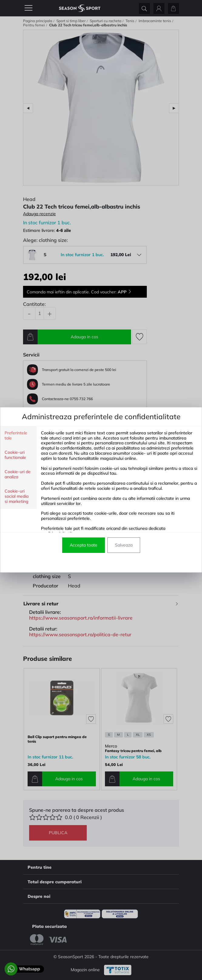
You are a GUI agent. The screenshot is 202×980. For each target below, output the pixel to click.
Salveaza (124, 545)
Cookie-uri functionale (15, 455)
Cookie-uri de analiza (18, 474)
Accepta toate (84, 545)
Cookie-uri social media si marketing (17, 496)
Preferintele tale (16, 436)
